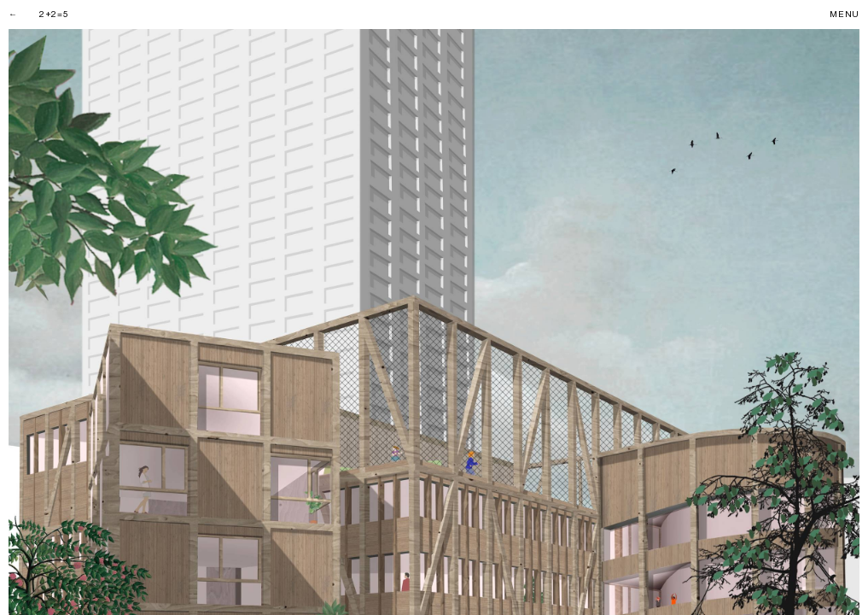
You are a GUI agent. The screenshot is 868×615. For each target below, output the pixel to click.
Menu (845, 15)
